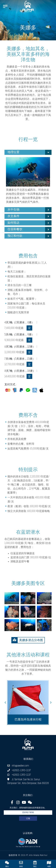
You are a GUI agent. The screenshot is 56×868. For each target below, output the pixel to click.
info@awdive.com (18, 766)
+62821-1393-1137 (19, 770)
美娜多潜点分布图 (27, 640)
